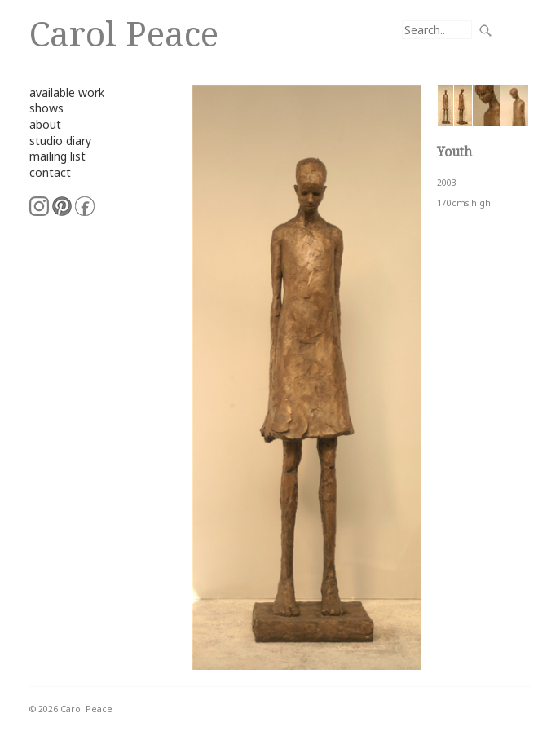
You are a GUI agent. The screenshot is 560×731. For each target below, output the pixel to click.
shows (46, 108)
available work (67, 92)
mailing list (57, 156)
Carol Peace (124, 33)
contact (50, 172)
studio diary (60, 141)
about (45, 124)
